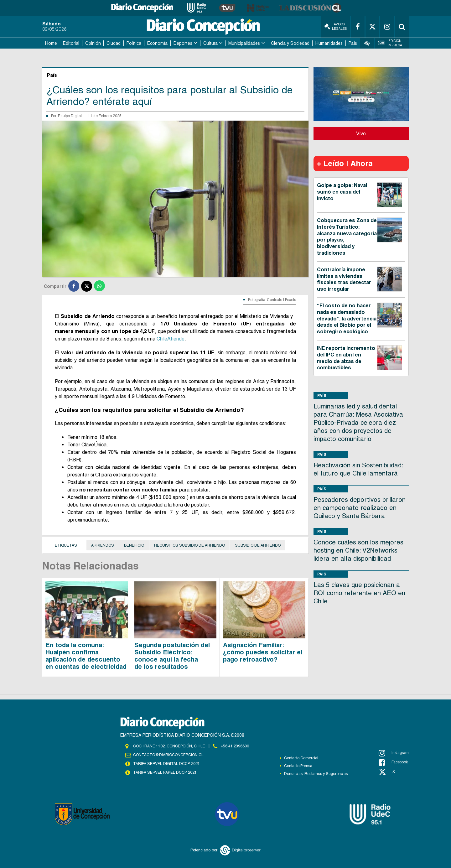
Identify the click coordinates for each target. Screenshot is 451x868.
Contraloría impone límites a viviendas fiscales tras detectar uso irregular (344, 279)
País (353, 43)
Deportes (183, 43)
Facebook (393, 762)
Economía (157, 43)
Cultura (210, 43)
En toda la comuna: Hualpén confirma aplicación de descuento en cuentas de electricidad (86, 656)
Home (51, 43)
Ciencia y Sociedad (290, 43)
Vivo (361, 134)
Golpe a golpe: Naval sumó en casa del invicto (342, 192)
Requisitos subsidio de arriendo (189, 545)
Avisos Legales (335, 26)
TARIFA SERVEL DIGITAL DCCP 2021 (166, 764)
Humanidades (329, 43)
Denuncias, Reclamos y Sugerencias (316, 774)
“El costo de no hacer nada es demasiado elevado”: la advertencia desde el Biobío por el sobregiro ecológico (347, 319)
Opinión (93, 43)
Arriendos (103, 545)
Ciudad (114, 43)
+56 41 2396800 (235, 746)
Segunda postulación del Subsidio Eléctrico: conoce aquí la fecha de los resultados (172, 656)
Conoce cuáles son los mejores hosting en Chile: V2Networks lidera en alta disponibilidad (358, 550)
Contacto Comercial (301, 758)
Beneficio (134, 545)
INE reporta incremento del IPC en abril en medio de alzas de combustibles (346, 358)
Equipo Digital (70, 116)
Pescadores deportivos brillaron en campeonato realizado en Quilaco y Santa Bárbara (360, 508)
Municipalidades (244, 43)
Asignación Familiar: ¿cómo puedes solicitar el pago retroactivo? (263, 652)
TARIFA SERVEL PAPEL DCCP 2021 (164, 772)
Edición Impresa (390, 43)
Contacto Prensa (298, 766)
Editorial (71, 43)
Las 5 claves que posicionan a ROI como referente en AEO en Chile (359, 593)
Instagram (394, 753)
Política (134, 43)
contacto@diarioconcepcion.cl (168, 755)
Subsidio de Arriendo (258, 545)
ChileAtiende (171, 339)
